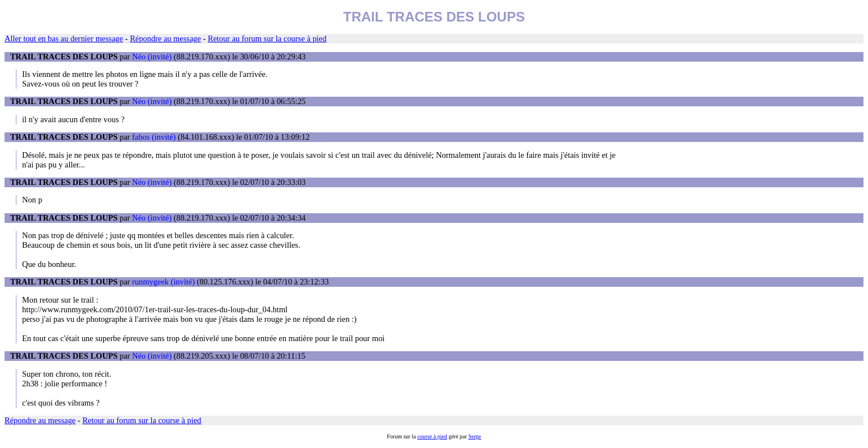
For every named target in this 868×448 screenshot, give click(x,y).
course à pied (432, 436)
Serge (475, 436)
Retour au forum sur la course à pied (267, 38)
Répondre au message (165, 38)
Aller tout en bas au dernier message (64, 38)
